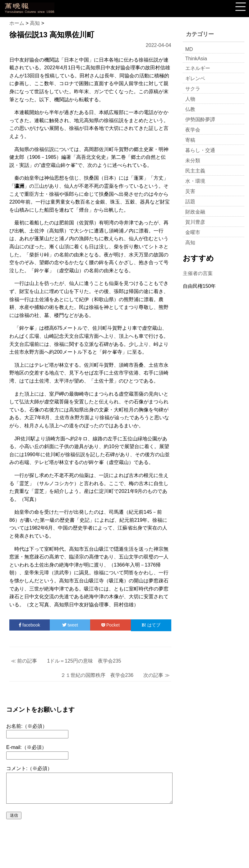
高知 (190, 243)
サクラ (193, 89)
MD (189, 49)
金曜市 (193, 232)
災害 (190, 191)
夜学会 (193, 130)
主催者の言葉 (198, 273)
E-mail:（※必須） (26, 747)
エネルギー (198, 68)
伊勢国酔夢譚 (200, 119)
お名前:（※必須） (27, 726)
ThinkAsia (196, 59)
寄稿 (190, 140)
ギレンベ (195, 78)
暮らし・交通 (200, 150)
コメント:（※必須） (29, 768)
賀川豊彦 (195, 222)
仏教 (190, 109)
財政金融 (195, 212)
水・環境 (195, 181)
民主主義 (195, 171)
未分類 (193, 161)
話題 (190, 202)
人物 (190, 99)
